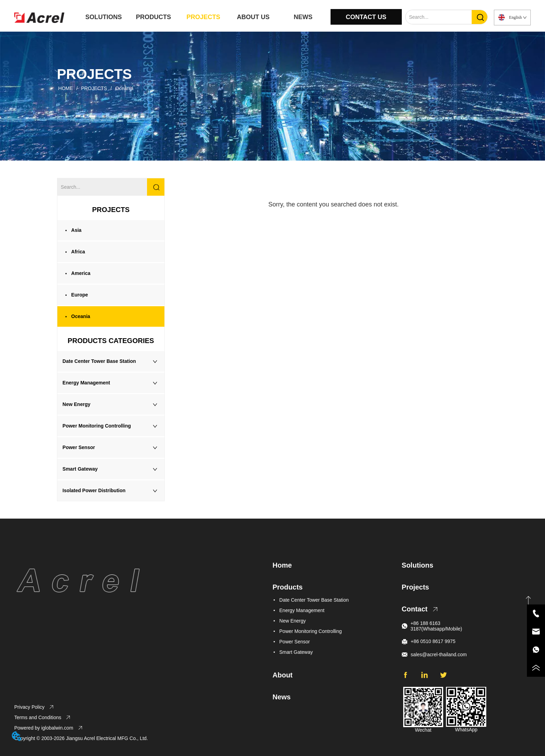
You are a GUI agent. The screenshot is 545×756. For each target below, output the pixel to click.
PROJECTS (204, 17)
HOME (66, 88)
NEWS (303, 17)
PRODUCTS (153, 17)
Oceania (124, 88)
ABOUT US (253, 17)
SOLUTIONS (104, 17)
